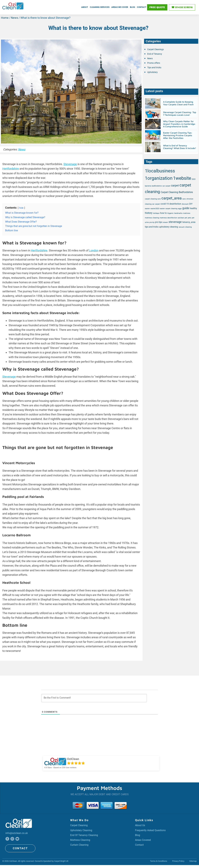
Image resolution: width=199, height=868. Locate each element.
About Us (141, 825)
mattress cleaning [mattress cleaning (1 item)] (152, 217)
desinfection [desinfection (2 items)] (175, 203)
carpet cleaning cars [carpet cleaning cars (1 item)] (153, 198)
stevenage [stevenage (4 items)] (175, 221)
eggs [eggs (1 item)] (180, 208)
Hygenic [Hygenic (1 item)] (170, 212)
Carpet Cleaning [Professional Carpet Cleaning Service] (80, 825)
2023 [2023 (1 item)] (194, 178)
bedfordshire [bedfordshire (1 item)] (157, 185)
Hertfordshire (11, 168)
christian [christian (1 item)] (190, 198)
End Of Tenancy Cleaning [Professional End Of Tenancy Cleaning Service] (86, 836)
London (94, 249)
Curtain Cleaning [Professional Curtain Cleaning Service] (80, 847)
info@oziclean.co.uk (18, 833)
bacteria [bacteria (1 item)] (148, 185)
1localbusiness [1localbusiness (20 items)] (160, 170)
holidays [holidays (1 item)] (156, 212)
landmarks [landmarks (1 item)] (178, 212)
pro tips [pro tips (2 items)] (159, 221)
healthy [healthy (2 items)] (193, 208)
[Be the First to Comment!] (94, 697)
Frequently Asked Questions (152, 830)
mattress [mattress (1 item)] (187, 212)
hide (21, 207)
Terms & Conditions (159, 861)
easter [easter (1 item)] (147, 208)
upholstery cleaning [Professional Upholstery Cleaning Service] (83, 830)
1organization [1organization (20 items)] (159, 177)
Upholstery (152, 71)
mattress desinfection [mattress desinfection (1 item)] (168, 217)
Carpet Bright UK (61, 861)
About (85, 7)
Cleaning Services (100, 7)
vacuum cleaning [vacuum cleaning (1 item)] (185, 226)
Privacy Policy (178, 861)
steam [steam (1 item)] (165, 222)
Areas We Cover (120, 7)
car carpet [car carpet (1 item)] (166, 185)
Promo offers (154, 62)
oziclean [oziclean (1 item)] (181, 217)
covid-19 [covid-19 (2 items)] (165, 203)
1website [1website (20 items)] (182, 177)
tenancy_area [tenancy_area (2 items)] (189, 221)
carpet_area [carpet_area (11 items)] (172, 197)
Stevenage (70, 163)
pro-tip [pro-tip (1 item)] (152, 222)
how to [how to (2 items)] (163, 212)
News (15, 17)
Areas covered (144, 842)
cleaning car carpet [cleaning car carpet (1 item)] (152, 203)
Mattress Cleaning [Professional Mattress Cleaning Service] (82, 842)
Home (5, 17)
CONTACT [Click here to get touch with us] (20, 848)
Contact (142, 7)
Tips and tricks (154, 67)
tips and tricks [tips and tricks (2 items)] (152, 226)
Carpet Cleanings (155, 49)
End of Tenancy (155, 53)
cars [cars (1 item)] (184, 198)
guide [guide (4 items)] (186, 207)
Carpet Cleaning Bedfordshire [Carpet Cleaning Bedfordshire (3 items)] (177, 191)
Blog (132, 7)
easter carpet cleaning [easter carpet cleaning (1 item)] (169, 208)
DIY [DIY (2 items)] (191, 203)
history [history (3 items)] (149, 212)
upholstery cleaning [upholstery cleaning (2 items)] (169, 226)
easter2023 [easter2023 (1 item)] (155, 208)
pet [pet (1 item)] (186, 217)
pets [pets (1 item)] (189, 217)
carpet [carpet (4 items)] (175, 185)
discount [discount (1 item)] (185, 203)
